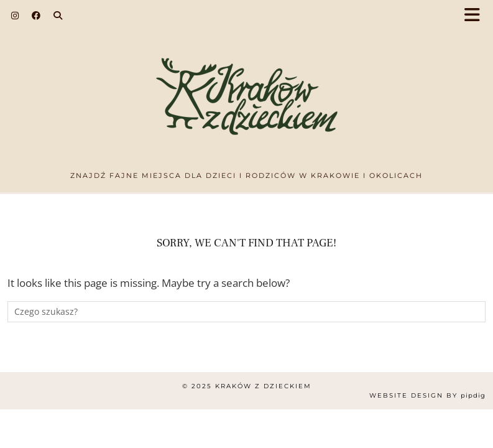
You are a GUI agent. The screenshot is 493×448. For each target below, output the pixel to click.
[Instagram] (15, 16)
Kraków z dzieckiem (263, 386)
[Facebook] (36, 16)
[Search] (58, 16)
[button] (476, 16)
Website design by (427, 395)
